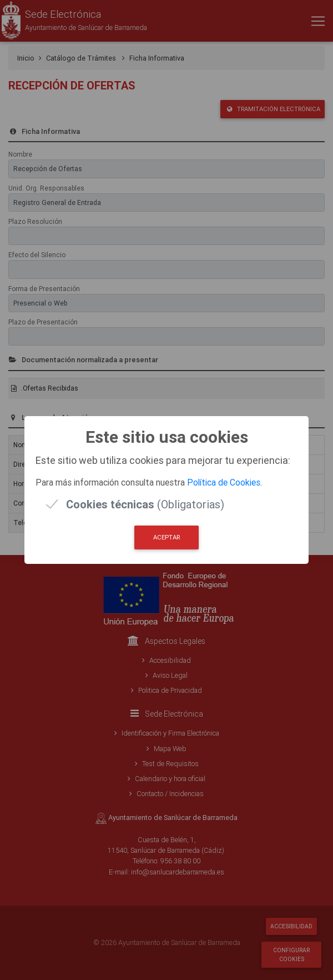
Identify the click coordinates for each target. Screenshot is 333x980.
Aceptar (167, 537)
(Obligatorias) (145, 504)
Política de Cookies (224, 482)
